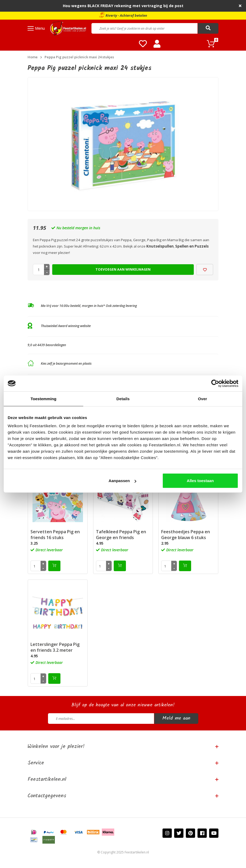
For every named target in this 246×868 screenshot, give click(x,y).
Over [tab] (203, 398)
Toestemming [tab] (43, 398)
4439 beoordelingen (52, 345)
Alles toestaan (200, 481)
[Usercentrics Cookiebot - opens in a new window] (215, 383)
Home (33, 57)
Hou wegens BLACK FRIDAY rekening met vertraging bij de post (123, 6)
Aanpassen (122, 481)
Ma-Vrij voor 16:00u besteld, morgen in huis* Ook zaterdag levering (89, 306)
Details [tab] (123, 398)
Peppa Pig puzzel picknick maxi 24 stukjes (79, 57)
